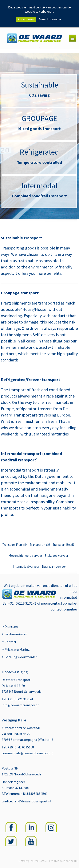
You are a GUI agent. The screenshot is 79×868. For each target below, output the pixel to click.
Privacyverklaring (17, 649)
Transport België (64, 545)
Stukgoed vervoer (56, 556)
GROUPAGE (39, 118)
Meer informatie (50, 19)
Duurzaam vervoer (54, 567)
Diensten (11, 627)
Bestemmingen (16, 634)
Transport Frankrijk (15, 545)
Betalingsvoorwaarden (21, 657)
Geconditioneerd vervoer (26, 556)
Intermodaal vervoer (26, 567)
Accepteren (26, 19)
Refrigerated (39, 152)
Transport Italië (40, 545)
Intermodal (39, 186)
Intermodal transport (20, 470)
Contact (11, 642)
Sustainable (39, 85)
